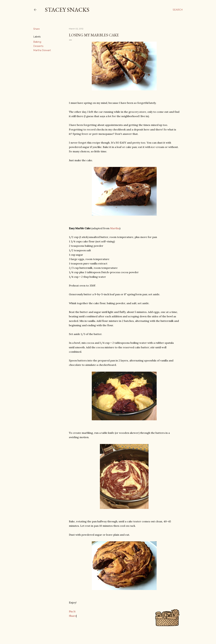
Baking (37, 42)
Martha (115, 228)
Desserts (38, 46)
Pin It (72, 611)
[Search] (178, 10)
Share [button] (36, 29)
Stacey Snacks (67, 10)
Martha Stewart (42, 50)
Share (72, 616)
